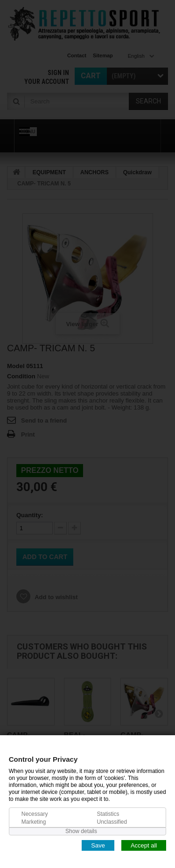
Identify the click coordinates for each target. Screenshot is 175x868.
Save (98, 845)
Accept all (144, 845)
